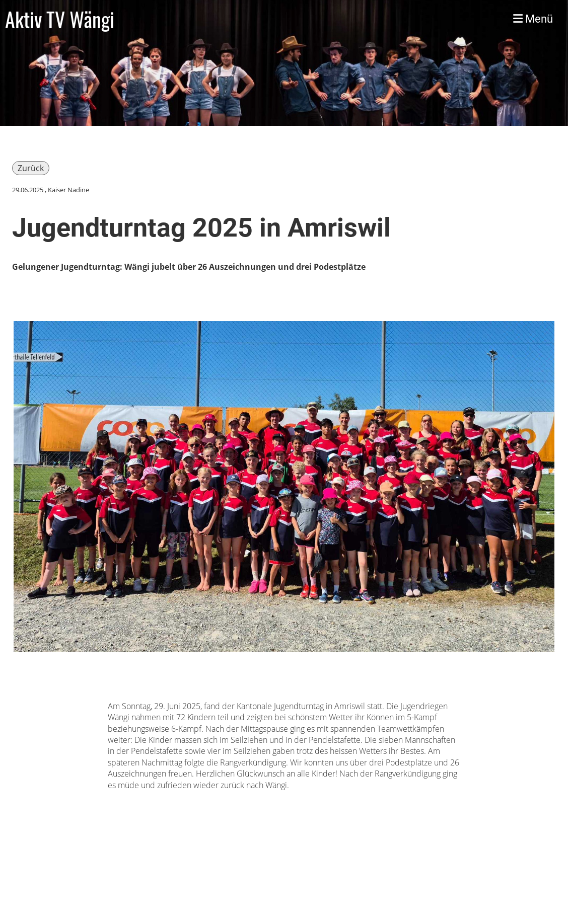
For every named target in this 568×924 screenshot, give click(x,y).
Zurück (31, 168)
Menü (533, 19)
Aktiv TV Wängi (60, 19)
